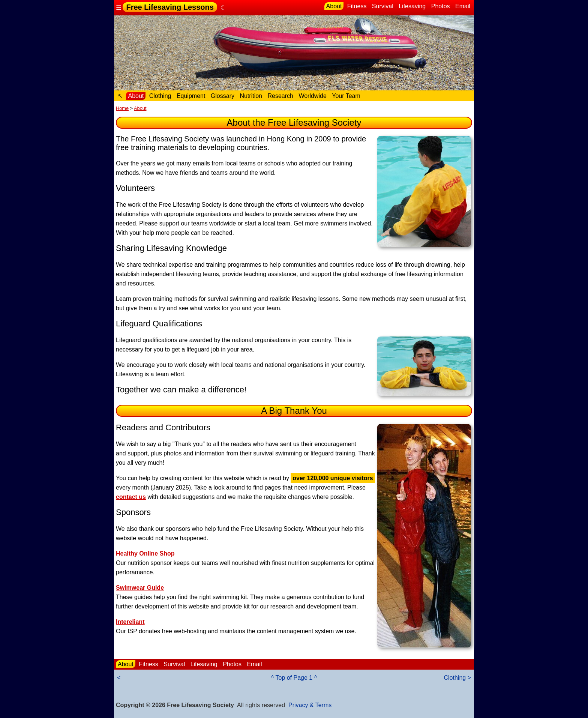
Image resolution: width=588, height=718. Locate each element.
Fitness (357, 6)
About (334, 6)
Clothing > (458, 678)
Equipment (191, 96)
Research (280, 96)
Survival (383, 6)
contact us (131, 497)
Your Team (346, 96)
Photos (441, 6)
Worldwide (312, 96)
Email (463, 6)
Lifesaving (412, 6)
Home (122, 108)
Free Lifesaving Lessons (170, 7)
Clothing (160, 96)
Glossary (223, 96)
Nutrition (251, 96)
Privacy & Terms (310, 705)
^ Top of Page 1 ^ (294, 678)
